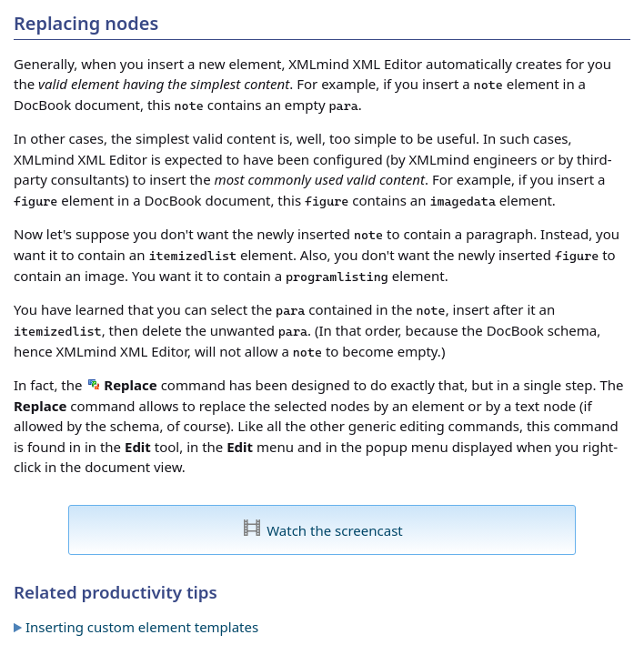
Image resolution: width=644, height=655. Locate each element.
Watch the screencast (335, 530)
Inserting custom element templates (142, 627)
